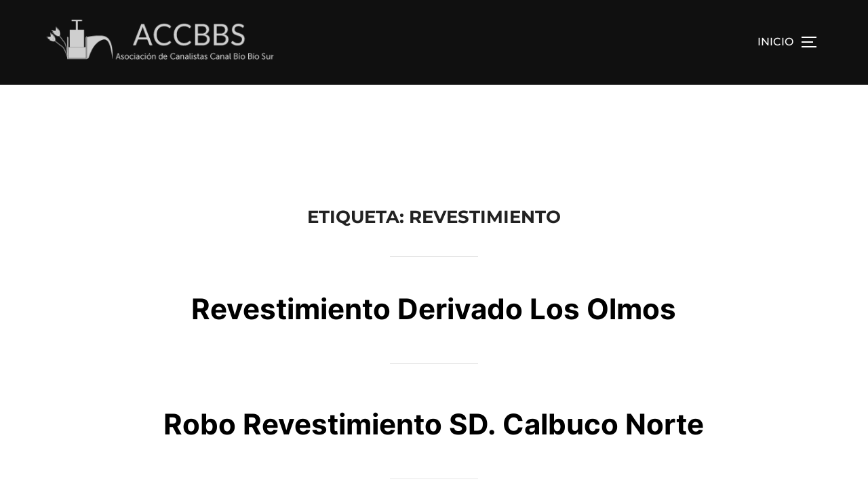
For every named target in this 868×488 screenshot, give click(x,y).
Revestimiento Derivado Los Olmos (434, 224)
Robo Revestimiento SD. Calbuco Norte (434, 339)
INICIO (775, 42)
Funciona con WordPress (95, 460)
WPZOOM (805, 460)
